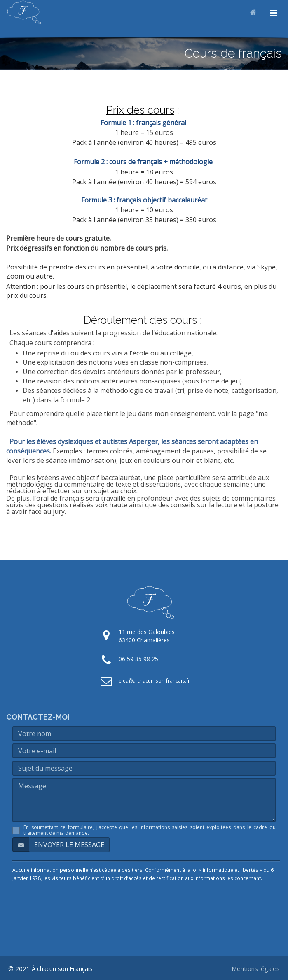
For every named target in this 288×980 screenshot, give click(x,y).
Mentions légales (256, 968)
